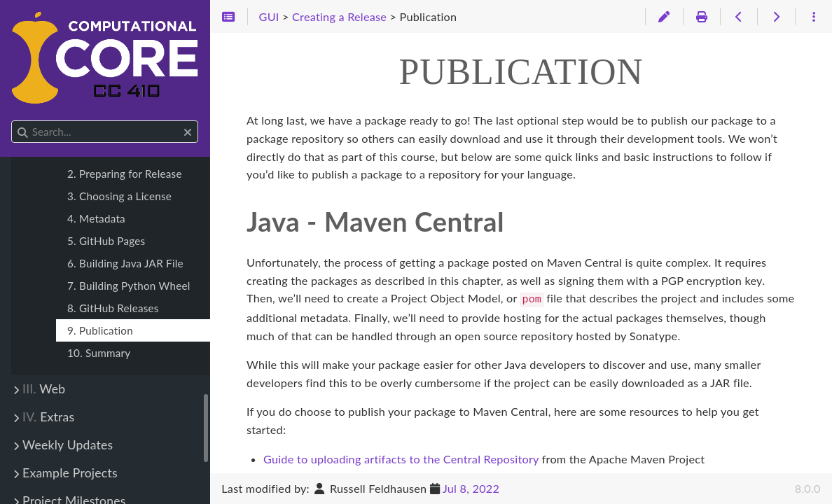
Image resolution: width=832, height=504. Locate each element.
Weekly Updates (68, 445)
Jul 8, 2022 (471, 488)
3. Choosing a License (119, 196)
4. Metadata (96, 218)
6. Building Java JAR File (125, 263)
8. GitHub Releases (113, 308)
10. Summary (99, 353)
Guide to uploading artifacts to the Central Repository (401, 457)
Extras (48, 417)
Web (44, 389)
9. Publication (100, 330)
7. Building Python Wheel (129, 286)
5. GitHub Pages (106, 241)
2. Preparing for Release (125, 174)
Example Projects (70, 473)
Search (12, 121)
